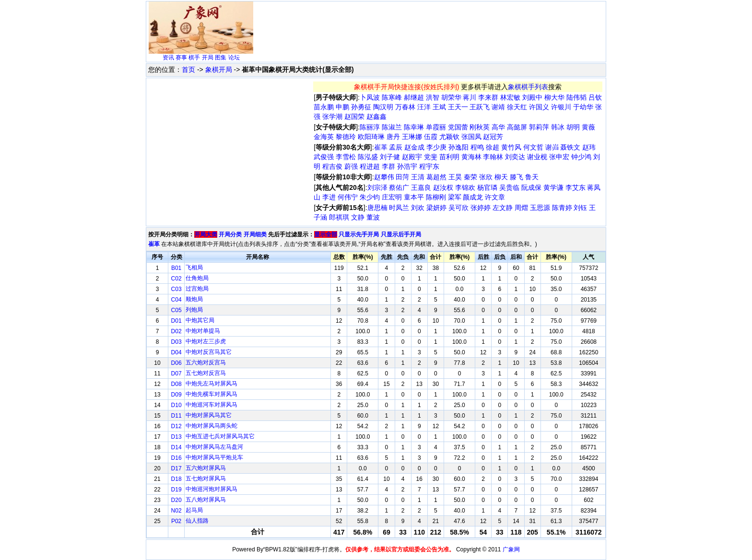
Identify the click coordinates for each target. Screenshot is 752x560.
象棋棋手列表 (528, 87)
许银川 (561, 107)
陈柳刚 (436, 197)
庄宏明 (392, 197)
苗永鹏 (324, 107)
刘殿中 (532, 97)
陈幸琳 (414, 127)
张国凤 (471, 137)
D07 (176, 373)
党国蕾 (458, 127)
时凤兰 (399, 208)
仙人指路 (197, 521)
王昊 (455, 177)
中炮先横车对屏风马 (211, 394)
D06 (176, 363)
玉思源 (540, 208)
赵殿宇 (412, 157)
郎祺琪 (339, 217)
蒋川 (470, 97)
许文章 (495, 197)
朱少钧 (370, 197)
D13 (176, 437)
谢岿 (552, 147)
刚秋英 (480, 127)
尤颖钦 (449, 137)
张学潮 (332, 117)
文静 (358, 217)
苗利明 (449, 157)
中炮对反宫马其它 (209, 352)
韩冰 (558, 127)
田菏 (402, 177)
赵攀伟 (384, 177)
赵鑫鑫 (376, 117)
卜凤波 (370, 97)
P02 (176, 521)
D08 (176, 384)
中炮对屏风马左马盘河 (214, 447)
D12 (176, 426)
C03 (176, 289)
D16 (176, 458)
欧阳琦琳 (371, 137)
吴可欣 (458, 208)
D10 (176, 405)
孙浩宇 (407, 166)
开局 (208, 58)
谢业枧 (537, 157)
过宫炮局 (197, 289)
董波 (373, 217)
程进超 (370, 166)
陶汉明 (383, 107)
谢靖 (498, 107)
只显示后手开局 (401, 234)
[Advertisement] (430, 27)
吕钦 (595, 97)
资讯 (168, 58)
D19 (176, 490)
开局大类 (206, 234)
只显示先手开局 (359, 234)
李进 (329, 197)
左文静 (503, 208)
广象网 (511, 549)
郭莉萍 (539, 127)
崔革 (381, 147)
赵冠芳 (493, 137)
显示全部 (326, 234)
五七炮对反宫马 (206, 373)
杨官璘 (487, 187)
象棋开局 (219, 70)
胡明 (573, 127)
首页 (188, 70)
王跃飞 (480, 107)
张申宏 (559, 157)
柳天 (501, 177)
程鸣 (477, 147)
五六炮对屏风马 (206, 468)
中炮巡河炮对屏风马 (211, 489)
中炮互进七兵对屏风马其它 (220, 436)
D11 (176, 416)
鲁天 (532, 177)
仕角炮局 (197, 278)
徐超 (493, 147)
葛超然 (436, 177)
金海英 (324, 137)
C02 (176, 279)
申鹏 (342, 107)
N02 (176, 511)
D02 (176, 331)
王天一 (458, 107)
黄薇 (588, 127)
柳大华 (554, 97)
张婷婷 (481, 208)
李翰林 (493, 157)
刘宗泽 (377, 187)
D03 (176, 342)
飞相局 (194, 268)
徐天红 (517, 107)
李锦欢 (465, 187)
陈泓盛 (368, 157)
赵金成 (414, 147)
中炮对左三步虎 (206, 341)
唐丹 (393, 137)
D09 (176, 395)
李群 (388, 166)
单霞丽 (436, 127)
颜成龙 (473, 197)
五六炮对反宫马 (206, 362)
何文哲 (533, 147)
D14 (176, 447)
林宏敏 (510, 97)
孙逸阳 (458, 147)
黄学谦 (553, 187)
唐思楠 (377, 208)
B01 (176, 268)
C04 (176, 300)
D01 (176, 321)
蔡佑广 (399, 187)
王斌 (439, 107)
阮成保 (531, 187)
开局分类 (230, 234)
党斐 (431, 157)
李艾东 (576, 187)
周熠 (521, 208)
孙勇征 (361, 107)
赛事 (181, 58)
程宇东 (429, 166)
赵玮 (589, 147)
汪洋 (424, 107)
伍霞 (431, 137)
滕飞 (517, 177)
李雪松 (346, 157)
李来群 (488, 97)
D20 (176, 500)
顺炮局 (194, 299)
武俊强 (324, 157)
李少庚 (436, 147)
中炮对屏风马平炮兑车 (214, 457)
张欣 (486, 177)
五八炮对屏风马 (206, 500)
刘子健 (390, 157)
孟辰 (396, 147)
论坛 (234, 58)
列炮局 (194, 310)
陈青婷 (562, 208)
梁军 (455, 197)
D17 (176, 468)
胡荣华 (451, 97)
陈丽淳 (370, 127)
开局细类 (255, 234)
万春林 (405, 107)
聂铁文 (570, 147)
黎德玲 (346, 137)
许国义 (539, 107)
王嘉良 (421, 187)
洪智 (433, 97)
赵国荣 (354, 117)
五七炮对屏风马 (206, 478)
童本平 (414, 197)
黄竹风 (511, 147)
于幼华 (583, 107)
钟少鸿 (581, 157)
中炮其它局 (200, 320)
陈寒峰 (392, 97)
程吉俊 (332, 166)
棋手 (194, 58)
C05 (176, 310)
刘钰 (580, 208)
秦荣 (470, 177)
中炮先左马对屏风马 (211, 384)
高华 (498, 127)
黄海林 (471, 157)
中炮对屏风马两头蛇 (211, 426)
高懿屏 (517, 127)
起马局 (194, 510)
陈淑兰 (392, 127)
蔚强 (351, 166)
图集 (221, 58)
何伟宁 (348, 197)
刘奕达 (515, 157)
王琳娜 (412, 137)
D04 (176, 352)
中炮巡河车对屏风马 (211, 405)
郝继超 (414, 97)
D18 (176, 479)
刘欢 (418, 208)
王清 (418, 177)
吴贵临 (509, 187)
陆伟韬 (576, 97)
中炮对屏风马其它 (209, 415)
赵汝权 (443, 187)
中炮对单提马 (203, 331)
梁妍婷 (436, 208)
